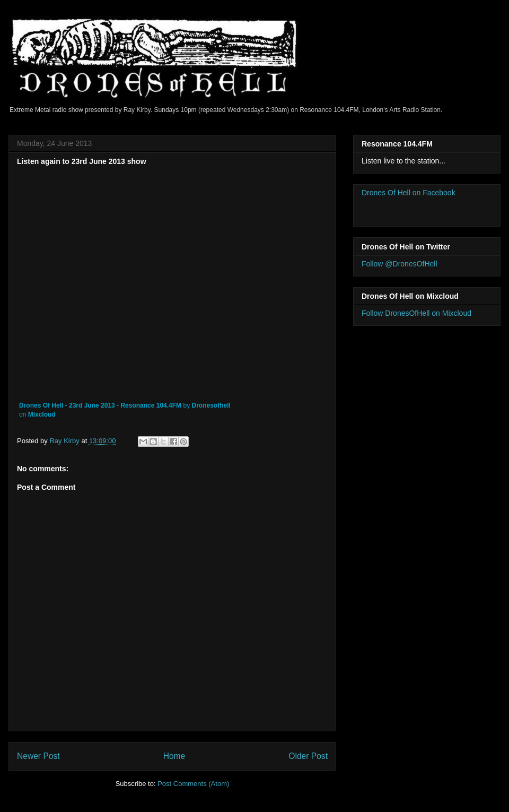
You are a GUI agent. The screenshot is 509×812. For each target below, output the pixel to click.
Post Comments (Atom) (193, 784)
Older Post (308, 756)
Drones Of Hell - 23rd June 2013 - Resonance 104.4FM (100, 405)
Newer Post (38, 756)
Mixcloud (42, 414)
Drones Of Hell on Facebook (409, 193)
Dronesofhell (211, 405)
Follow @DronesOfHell (400, 264)
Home (174, 756)
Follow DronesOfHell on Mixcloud (416, 313)
